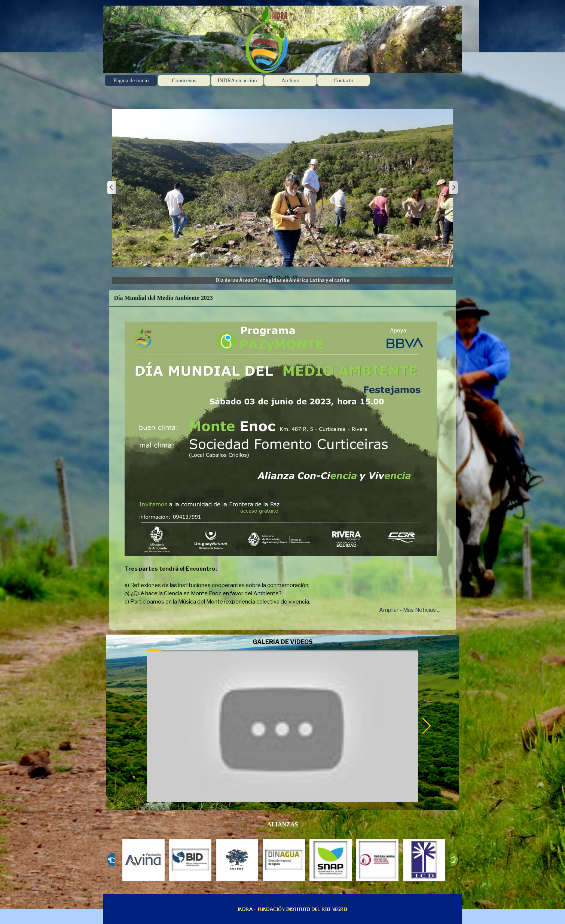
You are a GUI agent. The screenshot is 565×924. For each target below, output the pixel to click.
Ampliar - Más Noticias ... (410, 610)
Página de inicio (131, 80)
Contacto (344, 80)
